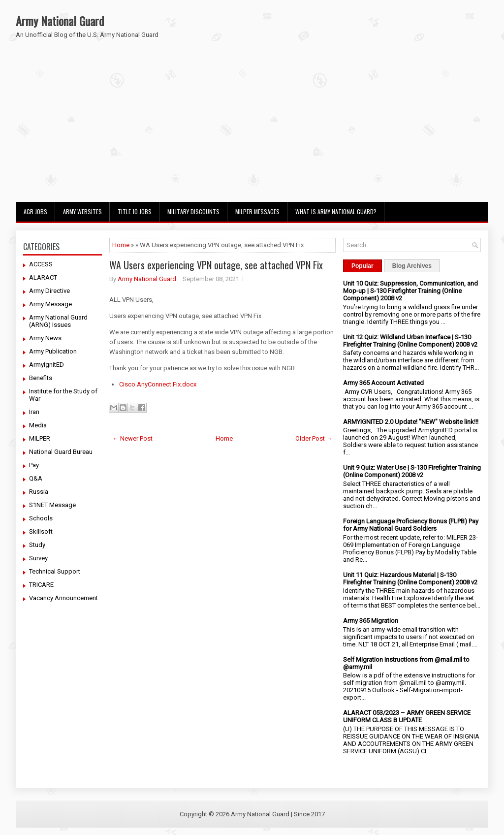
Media (38, 425)
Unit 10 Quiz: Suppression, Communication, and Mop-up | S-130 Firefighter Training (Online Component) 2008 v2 (410, 291)
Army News (45, 338)
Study (37, 545)
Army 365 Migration (371, 621)
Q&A (36, 478)
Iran (34, 412)
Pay (34, 465)
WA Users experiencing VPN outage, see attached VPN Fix (216, 265)
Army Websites (82, 211)
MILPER (40, 438)
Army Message (50, 304)
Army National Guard (60, 21)
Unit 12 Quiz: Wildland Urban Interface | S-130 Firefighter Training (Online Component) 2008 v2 (410, 341)
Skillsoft (41, 531)
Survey (38, 558)
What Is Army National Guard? (336, 211)
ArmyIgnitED (47, 365)
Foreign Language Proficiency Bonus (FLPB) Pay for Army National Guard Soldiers (411, 525)
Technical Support (55, 571)
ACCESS (41, 264)
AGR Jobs (35, 211)
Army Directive (49, 291)
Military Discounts (193, 211)
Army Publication (53, 351)
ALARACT (43, 277)
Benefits (41, 378)
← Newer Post (132, 438)
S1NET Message (52, 505)
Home (121, 245)
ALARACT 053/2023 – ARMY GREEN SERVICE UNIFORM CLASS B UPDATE (407, 716)
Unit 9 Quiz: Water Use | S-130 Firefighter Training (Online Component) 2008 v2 (412, 471)
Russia (39, 492)
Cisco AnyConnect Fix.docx (158, 384)
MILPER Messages (257, 211)
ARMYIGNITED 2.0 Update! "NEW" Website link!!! (411, 422)
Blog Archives (412, 266)
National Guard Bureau (61, 452)
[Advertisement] (252, 128)
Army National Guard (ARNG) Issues (58, 321)
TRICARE (41, 585)
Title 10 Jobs (135, 211)
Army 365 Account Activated (383, 383)
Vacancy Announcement (63, 598)
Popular (362, 266)
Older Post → (314, 438)
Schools (41, 518)
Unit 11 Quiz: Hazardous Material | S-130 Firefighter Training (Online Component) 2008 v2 (410, 578)
